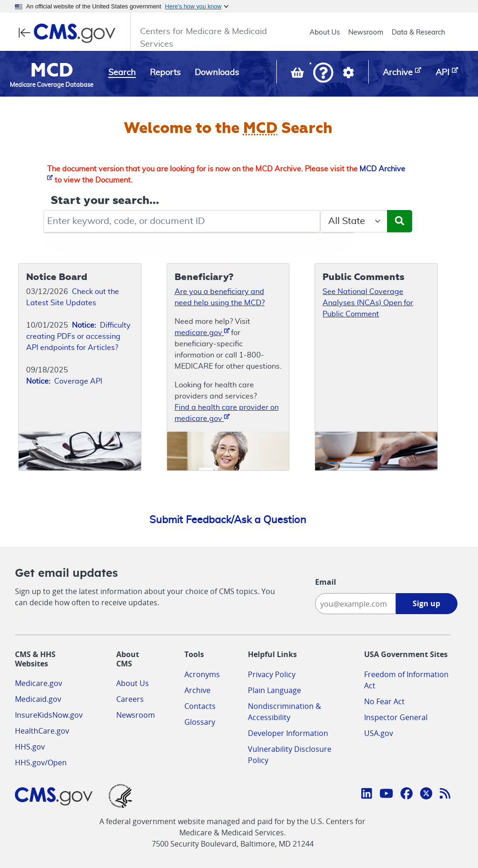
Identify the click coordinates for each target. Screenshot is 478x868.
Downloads (217, 73)
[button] (323, 73)
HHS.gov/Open (41, 763)
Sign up (426, 603)
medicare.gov (202, 332)
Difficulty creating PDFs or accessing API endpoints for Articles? (78, 336)
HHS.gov (30, 747)
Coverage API (64, 381)
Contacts (200, 706)
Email (326, 582)
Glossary (200, 722)
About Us (325, 32)
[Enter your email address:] (355, 604)
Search (122, 73)
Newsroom (366, 32)
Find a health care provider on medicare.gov (227, 413)
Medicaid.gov (38, 699)
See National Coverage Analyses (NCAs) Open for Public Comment (368, 303)
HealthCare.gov (42, 731)
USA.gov (379, 733)
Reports (165, 73)
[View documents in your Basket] (298, 75)
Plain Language (274, 690)
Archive (197, 690)
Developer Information (288, 733)
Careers (130, 699)
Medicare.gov (39, 683)
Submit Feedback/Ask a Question (228, 520)
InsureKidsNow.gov (49, 715)
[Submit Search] (400, 221)
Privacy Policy (272, 674)
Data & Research (418, 32)
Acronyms (202, 674)
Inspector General (396, 717)
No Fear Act (384, 701)
